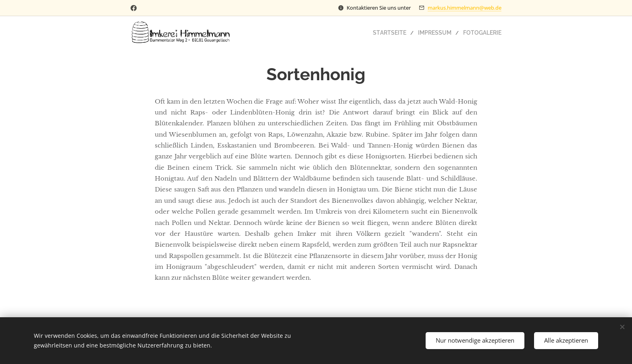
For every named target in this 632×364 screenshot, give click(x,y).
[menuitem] (400, 33)
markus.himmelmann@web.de (465, 8)
